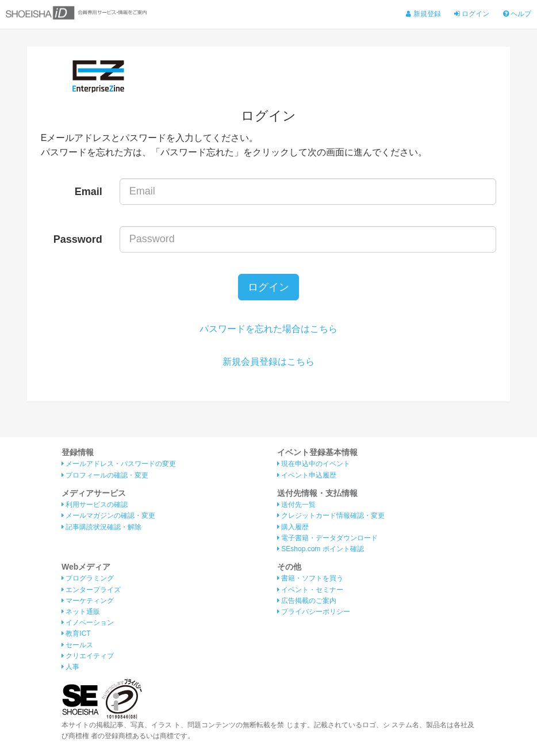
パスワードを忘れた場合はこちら (268, 329)
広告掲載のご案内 (307, 601)
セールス (77, 645)
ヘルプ (517, 14)
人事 (70, 667)
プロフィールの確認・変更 (105, 475)
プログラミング (88, 578)
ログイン (472, 14)
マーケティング (88, 601)
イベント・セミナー (310, 590)
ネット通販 (81, 612)
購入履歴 (293, 527)
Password (78, 239)
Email (89, 192)
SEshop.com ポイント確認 (321, 549)
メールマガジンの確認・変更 (108, 516)
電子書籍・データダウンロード (327, 538)
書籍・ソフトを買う (310, 578)
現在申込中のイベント (314, 464)
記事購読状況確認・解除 (101, 527)
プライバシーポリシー (314, 612)
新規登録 (423, 14)
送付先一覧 (296, 505)
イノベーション (88, 623)
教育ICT (76, 633)
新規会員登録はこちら (268, 362)
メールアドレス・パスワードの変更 (119, 464)
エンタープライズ (91, 590)
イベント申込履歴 (307, 475)
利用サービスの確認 (95, 505)
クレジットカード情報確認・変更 (331, 516)
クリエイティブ (88, 656)
